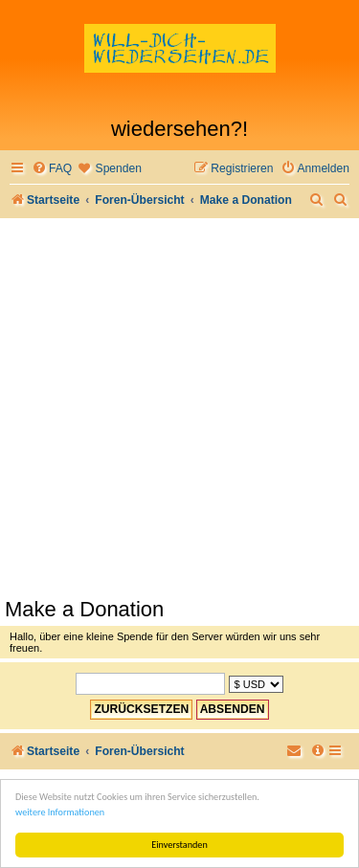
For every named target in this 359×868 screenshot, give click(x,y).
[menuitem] (52, 169)
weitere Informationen (60, 812)
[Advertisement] (179, 407)
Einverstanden (179, 845)
